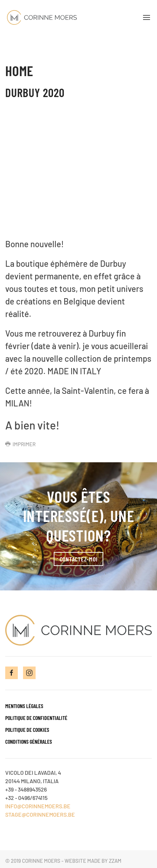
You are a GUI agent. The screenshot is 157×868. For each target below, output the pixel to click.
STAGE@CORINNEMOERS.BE (40, 814)
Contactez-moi (79, 559)
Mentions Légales (24, 706)
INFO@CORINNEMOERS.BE (38, 806)
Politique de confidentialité (36, 718)
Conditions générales (29, 741)
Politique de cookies (27, 730)
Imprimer (20, 444)
